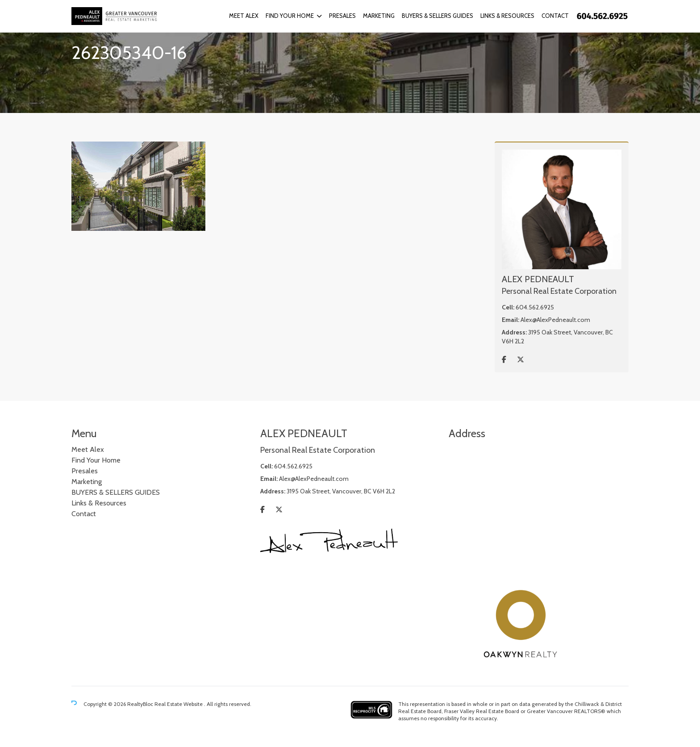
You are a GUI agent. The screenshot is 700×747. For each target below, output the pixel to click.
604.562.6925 (535, 307)
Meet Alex (244, 16)
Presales (342, 16)
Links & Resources (507, 16)
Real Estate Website (179, 704)
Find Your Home (290, 16)
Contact (555, 16)
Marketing (379, 16)
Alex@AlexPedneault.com (555, 320)
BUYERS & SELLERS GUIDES (437, 16)
